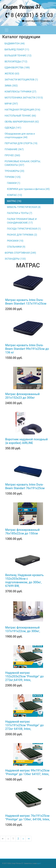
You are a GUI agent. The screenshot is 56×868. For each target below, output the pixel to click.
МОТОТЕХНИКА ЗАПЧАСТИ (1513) (24, 98)
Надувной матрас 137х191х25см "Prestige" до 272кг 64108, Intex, (24, 725)
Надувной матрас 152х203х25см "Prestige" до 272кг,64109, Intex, (24, 676)
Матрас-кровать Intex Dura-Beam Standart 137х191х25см (26, 302)
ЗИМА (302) (11, 86)
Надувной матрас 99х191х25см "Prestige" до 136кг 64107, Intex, (27, 772)
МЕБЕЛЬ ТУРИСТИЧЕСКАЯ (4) (24, 207)
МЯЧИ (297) (11, 104)
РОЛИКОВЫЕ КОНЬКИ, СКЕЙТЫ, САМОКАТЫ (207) (23, 163)
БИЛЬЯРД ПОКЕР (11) (17, 50)
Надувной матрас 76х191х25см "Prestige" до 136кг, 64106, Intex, (28, 817)
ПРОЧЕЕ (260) (12, 155)
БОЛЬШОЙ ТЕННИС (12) (18, 56)
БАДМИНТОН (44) (15, 44)
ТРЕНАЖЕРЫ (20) (14, 171)
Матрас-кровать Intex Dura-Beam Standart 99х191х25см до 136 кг (27, 349)
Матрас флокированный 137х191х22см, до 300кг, (23, 629)
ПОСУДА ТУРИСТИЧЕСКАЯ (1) (24, 229)
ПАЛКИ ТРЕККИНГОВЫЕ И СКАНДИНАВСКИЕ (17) (22, 221)
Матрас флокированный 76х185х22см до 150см (22, 532)
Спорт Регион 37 (22, 7)
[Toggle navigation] (7, 30)
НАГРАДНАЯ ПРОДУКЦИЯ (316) (22, 110)
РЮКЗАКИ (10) (15, 241)
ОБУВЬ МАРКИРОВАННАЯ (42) (22, 122)
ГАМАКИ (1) (14, 183)
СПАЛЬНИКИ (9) (16, 247)
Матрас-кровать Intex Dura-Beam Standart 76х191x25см (25, 486)
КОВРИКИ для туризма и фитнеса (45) (28, 189)
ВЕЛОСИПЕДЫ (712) (16, 62)
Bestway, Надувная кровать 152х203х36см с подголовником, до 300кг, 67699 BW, (24, 580)
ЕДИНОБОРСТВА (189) (17, 68)
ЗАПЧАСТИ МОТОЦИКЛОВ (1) (21, 80)
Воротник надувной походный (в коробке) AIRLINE (26, 441)
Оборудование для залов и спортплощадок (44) (20, 136)
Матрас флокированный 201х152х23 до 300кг (22, 396)
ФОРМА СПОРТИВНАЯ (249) (20, 253)
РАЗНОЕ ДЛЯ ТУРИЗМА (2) (22, 235)
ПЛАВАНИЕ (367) (14, 149)
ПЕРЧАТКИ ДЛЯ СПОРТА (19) (21, 143)
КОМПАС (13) (14, 195)
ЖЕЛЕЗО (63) (12, 74)
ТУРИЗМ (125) (13, 177)
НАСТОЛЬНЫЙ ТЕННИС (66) (20, 116)
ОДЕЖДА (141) (13, 128)
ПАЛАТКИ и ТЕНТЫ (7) (20, 213)
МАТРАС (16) (14, 201)
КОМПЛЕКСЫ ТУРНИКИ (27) (20, 92)
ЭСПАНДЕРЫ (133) (15, 259)
